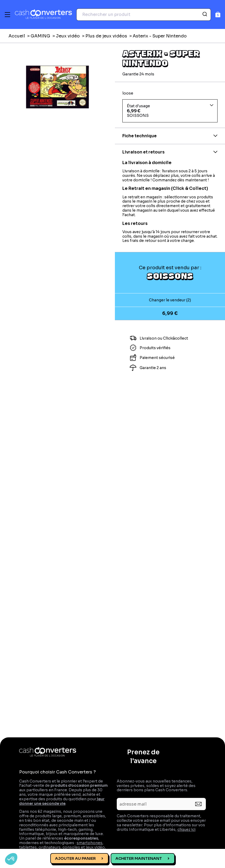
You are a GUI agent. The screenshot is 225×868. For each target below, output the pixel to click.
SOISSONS (170, 276)
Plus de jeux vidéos (106, 36)
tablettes (28, 847)
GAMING (40, 36)
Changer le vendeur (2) (170, 300)
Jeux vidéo (68, 36)
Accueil (17, 36)
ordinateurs (50, 847)
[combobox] (144, 15)
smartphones (89, 843)
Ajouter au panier (75, 858)
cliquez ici (186, 829)
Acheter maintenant (139, 858)
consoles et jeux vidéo (84, 847)
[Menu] (7, 15)
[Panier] (218, 14)
